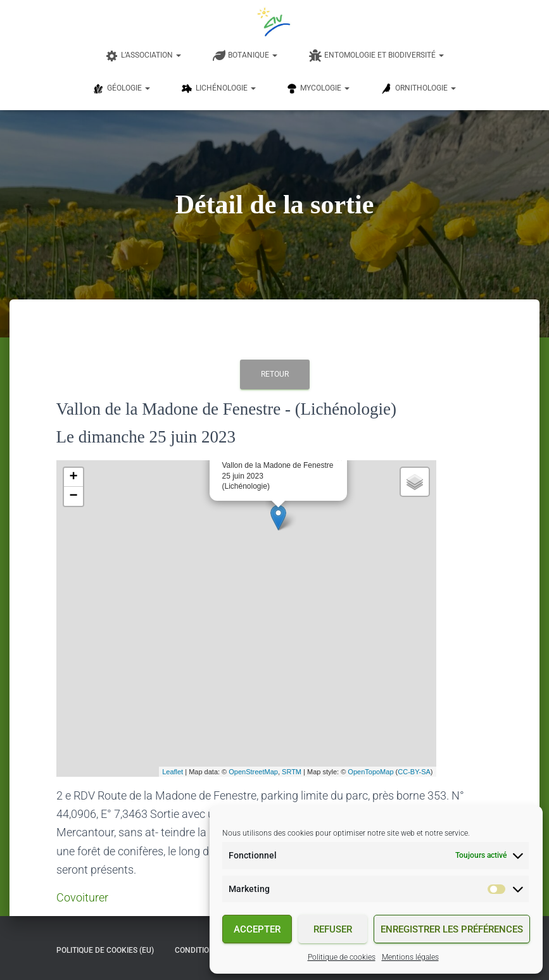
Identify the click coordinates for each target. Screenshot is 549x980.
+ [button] (73, 477)
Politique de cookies (342, 957)
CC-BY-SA (414, 772)
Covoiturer (82, 897)
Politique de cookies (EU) (105, 950)
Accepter (257, 929)
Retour (275, 374)
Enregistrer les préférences (452, 929)
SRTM (292, 772)
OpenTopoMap (370, 772)
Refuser (333, 929)
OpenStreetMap (253, 772)
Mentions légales (410, 957)
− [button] (73, 496)
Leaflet (173, 772)
